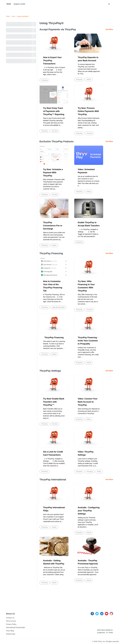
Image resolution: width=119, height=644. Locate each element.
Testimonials (11, 634)
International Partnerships (15, 627)
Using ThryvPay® (23, 16)
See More (109, 29)
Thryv (8, 16)
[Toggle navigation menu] (109, 4)
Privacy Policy (11, 624)
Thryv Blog (10, 631)
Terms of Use (11, 621)
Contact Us (10, 618)
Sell (13, 16)
